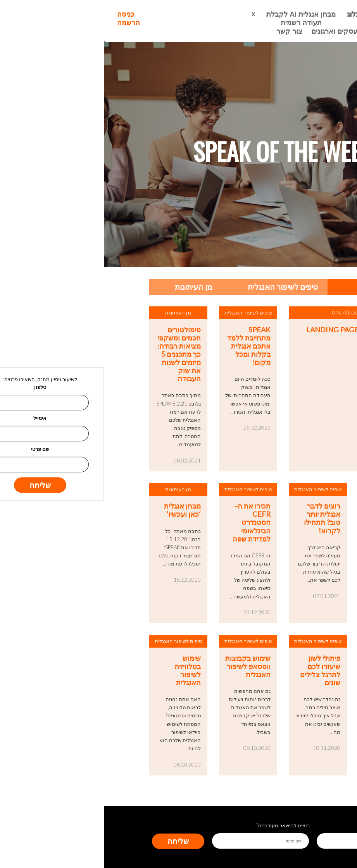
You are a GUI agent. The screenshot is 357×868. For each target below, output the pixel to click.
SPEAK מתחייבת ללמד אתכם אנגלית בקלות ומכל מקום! (145, 346)
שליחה (74, 841)
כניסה (22, 14)
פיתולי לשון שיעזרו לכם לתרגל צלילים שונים (216, 670)
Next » (297, 791)
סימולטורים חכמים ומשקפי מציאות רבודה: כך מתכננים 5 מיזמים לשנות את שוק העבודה (75, 354)
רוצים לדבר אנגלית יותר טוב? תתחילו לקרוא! (218, 518)
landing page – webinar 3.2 (254, 330)
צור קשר (185, 31)
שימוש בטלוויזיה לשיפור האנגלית (83, 670)
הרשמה (24, 23)
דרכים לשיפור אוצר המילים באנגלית (286, 666)
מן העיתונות (89, 287)
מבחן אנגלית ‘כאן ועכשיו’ (78, 510)
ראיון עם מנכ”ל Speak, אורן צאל (284, 514)
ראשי (272, 14)
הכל (268, 287)
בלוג (249, 14)
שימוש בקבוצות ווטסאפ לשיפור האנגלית (144, 666)
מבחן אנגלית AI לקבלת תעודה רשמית (197, 19)
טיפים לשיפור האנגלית (178, 287)
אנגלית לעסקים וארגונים (243, 31)
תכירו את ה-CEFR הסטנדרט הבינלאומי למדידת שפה (147, 523)
